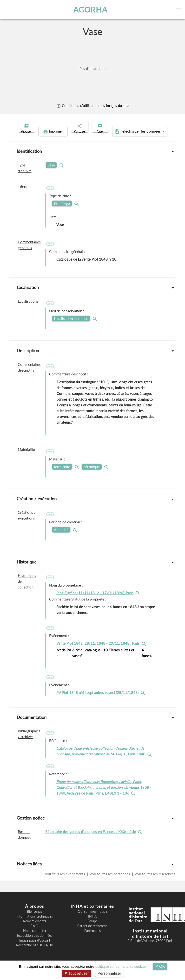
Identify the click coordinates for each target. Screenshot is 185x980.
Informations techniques (35, 924)
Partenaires (92, 938)
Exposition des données (35, 943)
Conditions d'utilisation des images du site (92, 105)
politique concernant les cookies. (122, 966)
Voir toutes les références (155, 881)
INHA (92, 924)
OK (160, 966)
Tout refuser (77, 973)
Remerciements (35, 929)
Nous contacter (35, 938)
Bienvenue (35, 919)
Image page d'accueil (35, 948)
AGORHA (91, 9)
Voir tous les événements (65, 881)
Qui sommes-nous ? (92, 919)
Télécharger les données (124, 139)
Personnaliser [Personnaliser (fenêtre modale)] (109, 973)
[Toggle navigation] (180, 10)
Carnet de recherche (92, 933)
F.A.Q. (35, 933)
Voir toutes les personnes (110, 881)
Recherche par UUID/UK (35, 953)
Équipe (92, 929)
